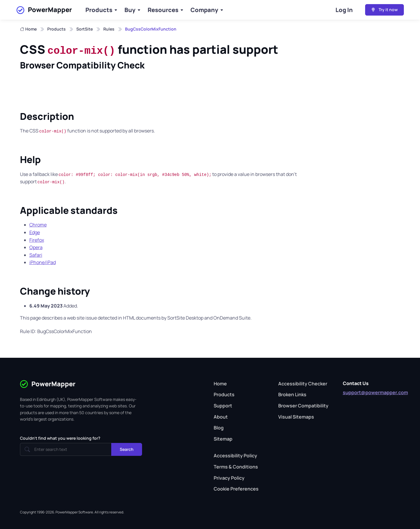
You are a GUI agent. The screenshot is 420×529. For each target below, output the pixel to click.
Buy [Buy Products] (130, 10)
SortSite (85, 29)
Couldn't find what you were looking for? (60, 438)
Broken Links (292, 394)
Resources (163, 10)
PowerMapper (44, 10)
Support (223, 406)
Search (127, 449)
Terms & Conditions (236, 467)
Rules (109, 29)
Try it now (384, 10)
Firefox (37, 240)
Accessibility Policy (235, 456)
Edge (35, 232)
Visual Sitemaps (296, 417)
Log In (344, 10)
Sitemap (223, 439)
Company (204, 10)
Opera (36, 247)
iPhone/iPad (43, 262)
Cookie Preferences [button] (236, 489)
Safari (36, 255)
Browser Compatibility (303, 406)
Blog (219, 428)
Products (99, 10)
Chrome (38, 225)
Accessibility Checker (303, 384)
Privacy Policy (229, 478)
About (221, 417)
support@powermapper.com (375, 392)
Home (28, 29)
